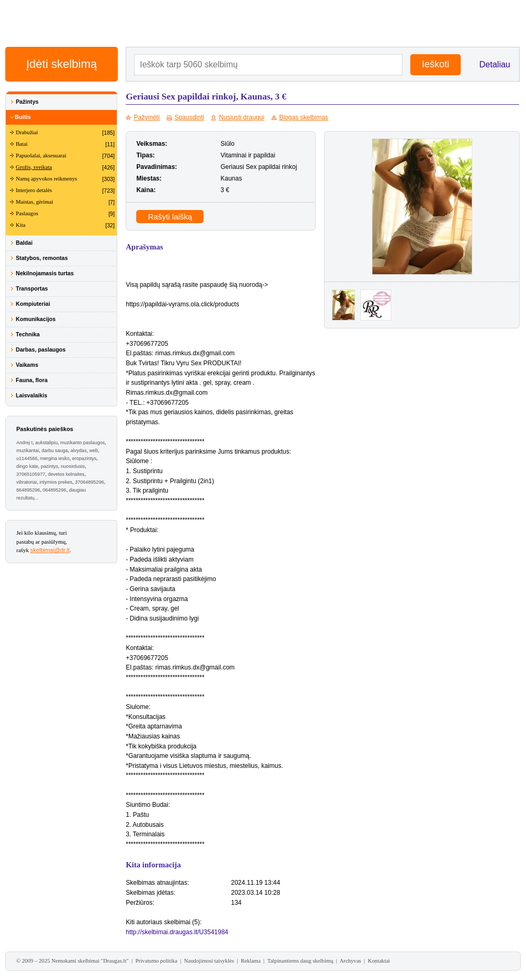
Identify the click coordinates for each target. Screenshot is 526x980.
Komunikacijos (36, 319)
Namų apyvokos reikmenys (47, 179)
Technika (28, 334)
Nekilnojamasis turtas (45, 273)
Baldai (24, 243)
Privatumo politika (156, 961)
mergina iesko (55, 458)
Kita (21, 225)
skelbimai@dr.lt (50, 550)
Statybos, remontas (42, 258)
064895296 (54, 490)
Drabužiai (27, 132)
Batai (22, 144)
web (94, 451)
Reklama (251, 961)
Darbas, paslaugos (41, 349)
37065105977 (31, 474)
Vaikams (27, 365)
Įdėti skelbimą (62, 64)
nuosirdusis (73, 466)
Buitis (23, 117)
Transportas (32, 288)
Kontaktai (379, 961)
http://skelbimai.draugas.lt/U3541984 (177, 932)
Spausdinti (189, 117)
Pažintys (27, 102)
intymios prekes (56, 482)
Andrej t (24, 443)
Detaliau (495, 64)
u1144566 (27, 458)
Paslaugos (27, 213)
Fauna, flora (32, 380)
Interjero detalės (34, 190)
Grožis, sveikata (34, 167)
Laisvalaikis (32, 395)
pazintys (50, 466)
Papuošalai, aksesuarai (41, 156)
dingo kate (27, 466)
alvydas (79, 451)
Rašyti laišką (170, 217)
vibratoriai (27, 482)
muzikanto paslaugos (83, 443)
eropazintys (84, 458)
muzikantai (28, 451)
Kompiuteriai (33, 304)
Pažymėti (146, 117)
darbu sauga (55, 451)
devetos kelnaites (66, 474)
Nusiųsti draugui (241, 117)
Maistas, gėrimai (34, 202)
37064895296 (90, 482)
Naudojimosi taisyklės (209, 961)
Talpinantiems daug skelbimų (300, 961)
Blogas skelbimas (304, 117)
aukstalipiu (47, 443)
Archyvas (351, 961)
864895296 (28, 490)
